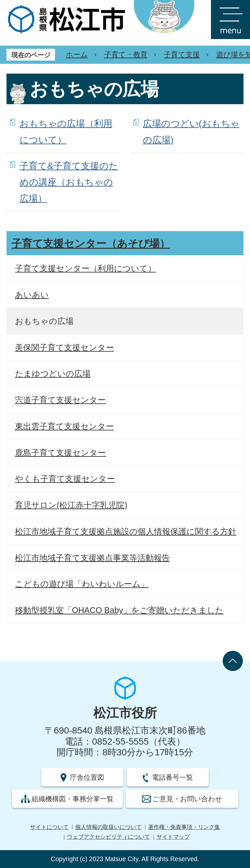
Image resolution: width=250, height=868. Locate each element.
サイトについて (49, 827)
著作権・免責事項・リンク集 (184, 827)
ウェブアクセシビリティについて (109, 837)
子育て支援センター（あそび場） (91, 244)
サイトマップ (173, 837)
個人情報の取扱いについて (108, 827)
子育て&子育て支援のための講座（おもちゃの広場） (69, 182)
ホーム (77, 55)
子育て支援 (182, 55)
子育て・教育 (126, 55)
